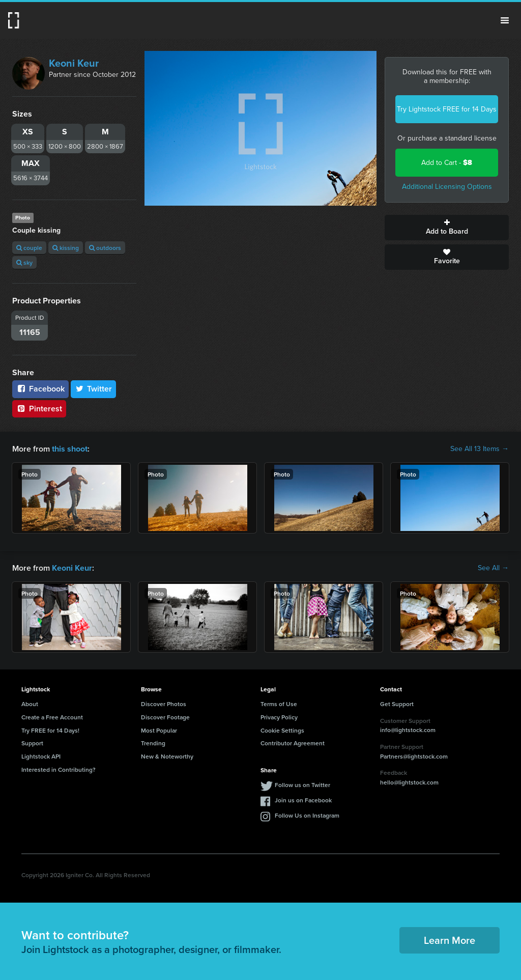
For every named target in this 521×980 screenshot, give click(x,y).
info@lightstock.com (408, 730)
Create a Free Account (52, 717)
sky (24, 262)
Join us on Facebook (303, 800)
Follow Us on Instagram (307, 815)
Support (32, 743)
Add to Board (447, 228)
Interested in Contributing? (59, 769)
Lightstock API (41, 756)
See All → (493, 568)
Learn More (450, 940)
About (30, 704)
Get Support (397, 704)
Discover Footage (165, 717)
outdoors (105, 248)
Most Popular (159, 730)
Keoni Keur (74, 63)
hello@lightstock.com (409, 782)
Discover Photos (164, 704)
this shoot (70, 449)
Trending (153, 743)
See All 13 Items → (480, 449)
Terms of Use (279, 704)
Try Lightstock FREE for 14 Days (447, 109)
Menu (505, 20)
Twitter (94, 389)
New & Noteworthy (167, 756)
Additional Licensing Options (447, 187)
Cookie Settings (282, 730)
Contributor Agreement (293, 743)
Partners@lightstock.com (414, 756)
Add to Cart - (447, 163)
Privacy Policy (279, 717)
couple (29, 248)
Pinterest (39, 409)
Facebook (40, 389)
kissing (66, 248)
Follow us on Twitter (302, 784)
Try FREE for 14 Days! (50, 730)
